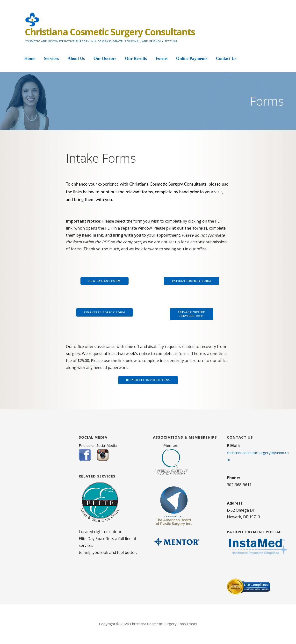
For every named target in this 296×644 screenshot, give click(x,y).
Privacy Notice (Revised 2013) (192, 314)
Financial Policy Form (105, 312)
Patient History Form (191, 281)
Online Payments (192, 58)
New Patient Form (105, 281)
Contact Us (226, 58)
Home (30, 58)
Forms (162, 58)
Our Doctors (105, 58)
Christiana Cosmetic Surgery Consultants (110, 32)
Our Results (136, 58)
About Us (76, 58)
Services (51, 58)
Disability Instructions (148, 380)
